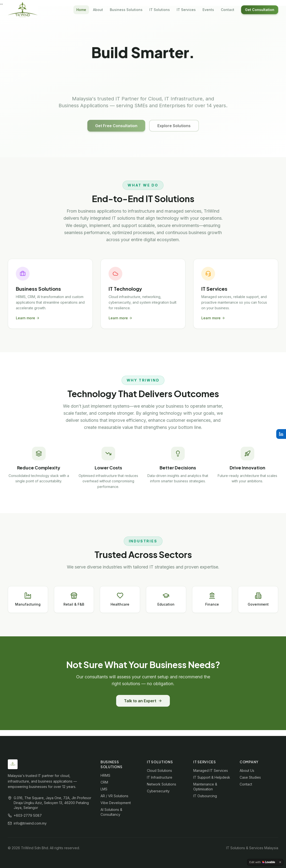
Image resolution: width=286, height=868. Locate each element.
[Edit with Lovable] (262, 862)
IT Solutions (160, 10)
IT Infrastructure (160, 777)
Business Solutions (126, 10)
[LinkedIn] (281, 434)
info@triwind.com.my (30, 823)
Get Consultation (260, 10)
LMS (104, 789)
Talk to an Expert (143, 701)
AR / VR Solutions (114, 796)
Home (81, 10)
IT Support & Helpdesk (212, 777)
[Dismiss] (280, 862)
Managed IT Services (211, 770)
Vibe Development (116, 803)
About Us (247, 770)
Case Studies (250, 777)
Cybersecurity (158, 791)
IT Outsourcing (205, 796)
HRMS (105, 775)
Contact (228, 10)
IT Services (186, 10)
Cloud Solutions (159, 770)
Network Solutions (162, 784)
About (98, 10)
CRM (104, 782)
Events (208, 10)
